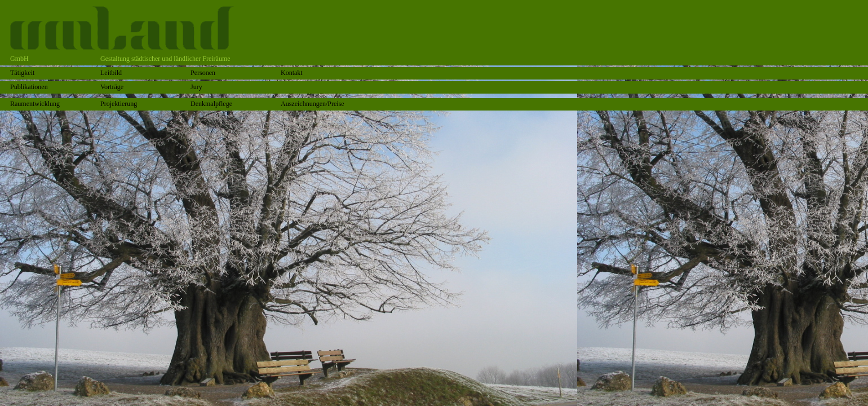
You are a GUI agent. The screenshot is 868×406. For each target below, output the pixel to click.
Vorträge (112, 87)
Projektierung (119, 104)
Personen (203, 73)
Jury (196, 87)
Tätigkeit (22, 73)
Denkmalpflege (211, 104)
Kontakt (292, 73)
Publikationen (29, 87)
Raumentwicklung (35, 104)
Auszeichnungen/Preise (313, 104)
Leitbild (111, 73)
